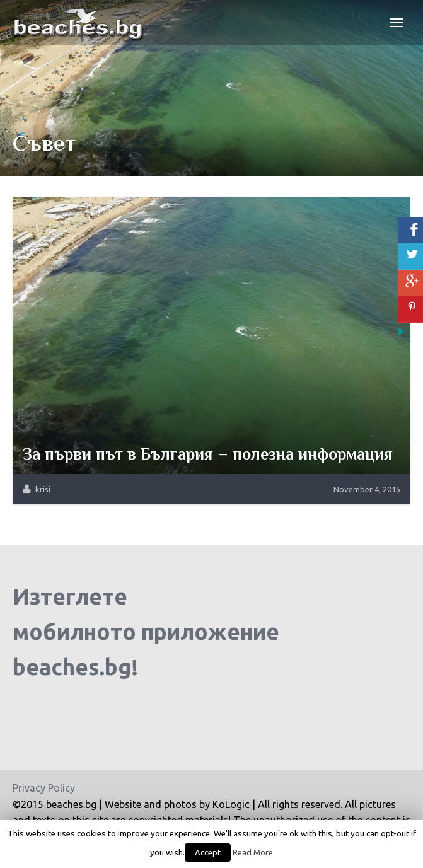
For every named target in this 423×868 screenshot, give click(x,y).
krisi (43, 489)
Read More (253, 853)
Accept (208, 852)
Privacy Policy (44, 788)
